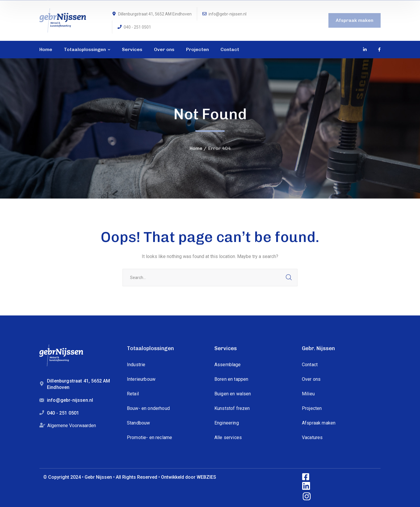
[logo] (63, 20)
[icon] (365, 50)
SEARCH (289, 278)
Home (196, 148)
